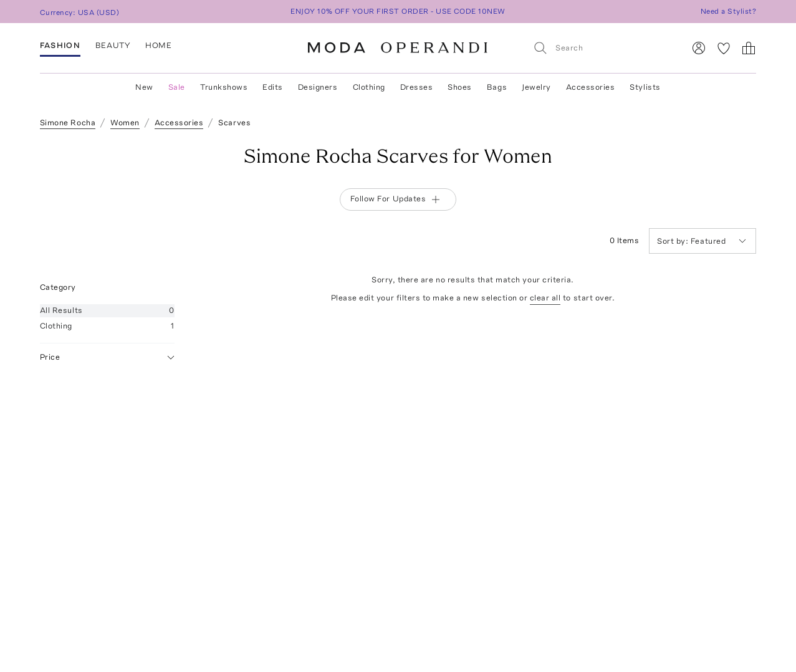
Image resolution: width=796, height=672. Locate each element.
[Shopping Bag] (749, 48)
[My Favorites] (724, 48)
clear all (545, 298)
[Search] (603, 48)
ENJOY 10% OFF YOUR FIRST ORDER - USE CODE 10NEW (398, 11)
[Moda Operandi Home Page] (398, 48)
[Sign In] (699, 48)
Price (107, 358)
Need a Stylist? (728, 11)
